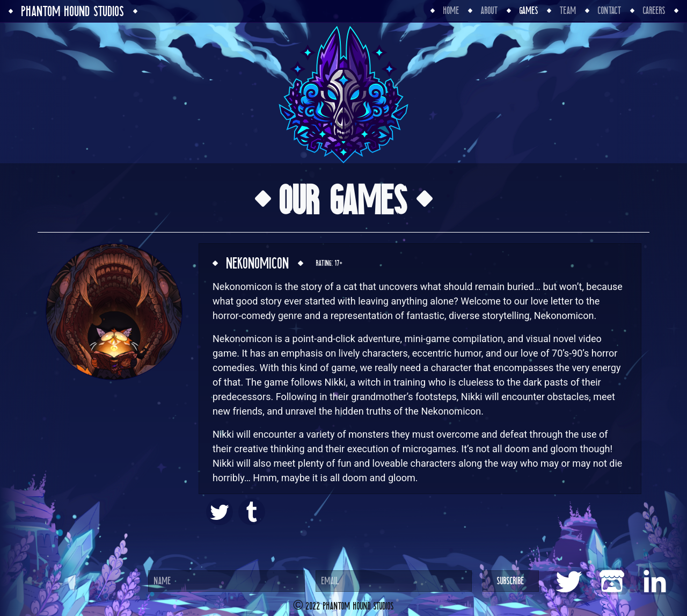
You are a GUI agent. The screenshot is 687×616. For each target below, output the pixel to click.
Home (451, 10)
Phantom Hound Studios (73, 11)
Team (568, 10)
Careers (654, 10)
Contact (610, 10)
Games (529, 10)
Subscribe (511, 581)
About (489, 10)
